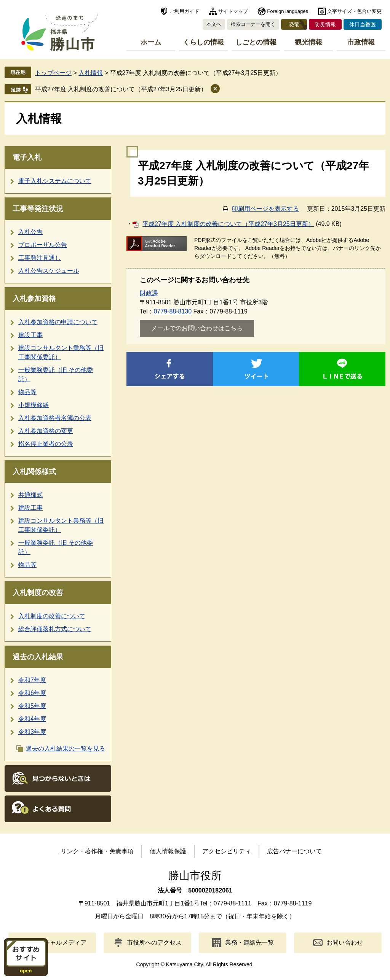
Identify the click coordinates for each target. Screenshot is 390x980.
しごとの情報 (256, 42)
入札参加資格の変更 (46, 431)
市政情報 (361, 42)
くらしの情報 (203, 42)
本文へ (214, 24)
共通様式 (30, 495)
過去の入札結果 (38, 657)
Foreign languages (288, 11)
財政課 (149, 293)
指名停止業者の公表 (46, 444)
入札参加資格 (34, 298)
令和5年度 (32, 706)
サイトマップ (233, 11)
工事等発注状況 (38, 209)
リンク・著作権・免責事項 (97, 851)
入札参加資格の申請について (58, 322)
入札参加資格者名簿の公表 (55, 418)
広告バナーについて (294, 851)
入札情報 (91, 73)
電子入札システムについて (55, 181)
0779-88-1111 (232, 903)
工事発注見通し (40, 258)
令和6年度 (32, 693)
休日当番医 (363, 24)
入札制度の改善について (52, 616)
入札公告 (30, 232)
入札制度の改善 (38, 593)
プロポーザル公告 (43, 245)
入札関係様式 (34, 472)
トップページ (53, 73)
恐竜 (294, 24)
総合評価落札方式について (55, 629)
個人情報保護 (168, 851)
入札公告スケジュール (49, 271)
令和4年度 (32, 719)
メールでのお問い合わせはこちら (197, 328)
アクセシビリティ (227, 851)
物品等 (27, 392)
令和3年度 (32, 732)
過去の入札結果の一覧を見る (66, 749)
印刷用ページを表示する (265, 209)
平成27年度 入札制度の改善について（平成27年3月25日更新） (121, 89)
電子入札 (27, 157)
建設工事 (30, 335)
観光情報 (308, 42)
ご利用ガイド (184, 11)
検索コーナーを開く (253, 24)
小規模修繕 (34, 405)
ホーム (151, 42)
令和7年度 (32, 680)
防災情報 (325, 24)
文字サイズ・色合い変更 (354, 11)
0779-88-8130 (173, 311)
